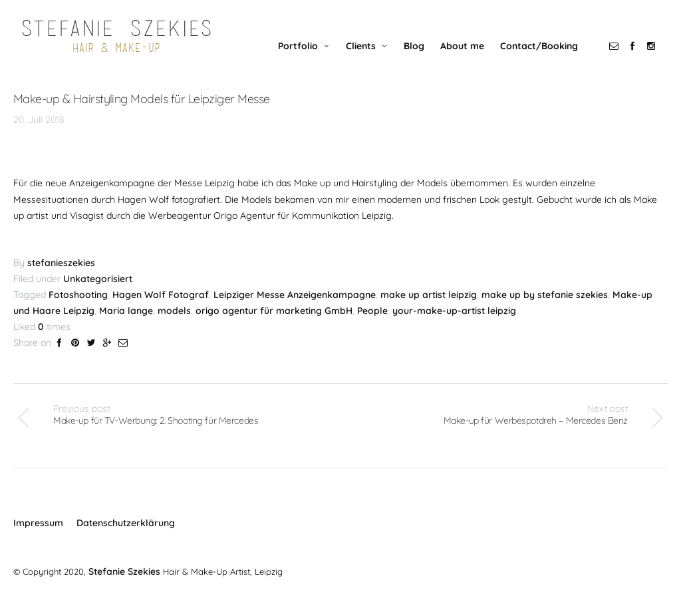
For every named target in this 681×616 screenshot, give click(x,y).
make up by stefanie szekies (545, 307)
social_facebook (640, 58)
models (174, 323)
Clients (368, 58)
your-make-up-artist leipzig (454, 323)
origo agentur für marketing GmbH (274, 323)
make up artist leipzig (429, 307)
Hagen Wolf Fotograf (161, 307)
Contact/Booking (546, 58)
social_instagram (658, 58)
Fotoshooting (78, 307)
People (372, 323)
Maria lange (126, 323)
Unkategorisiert (98, 292)
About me (470, 58)
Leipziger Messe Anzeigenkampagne (295, 307)
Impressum (38, 536)
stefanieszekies (61, 276)
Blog (421, 58)
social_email (621, 58)
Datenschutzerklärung (126, 536)
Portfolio (305, 58)
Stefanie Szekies (123, 583)
